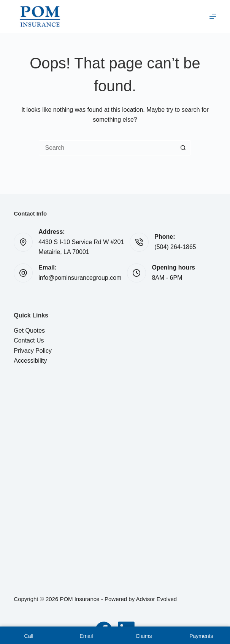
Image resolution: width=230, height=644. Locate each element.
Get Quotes (29, 331)
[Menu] (213, 16)
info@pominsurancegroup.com (80, 278)
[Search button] (183, 148)
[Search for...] (107, 148)
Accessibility (30, 361)
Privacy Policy (33, 351)
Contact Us (29, 340)
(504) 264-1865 (175, 247)
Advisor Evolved (157, 599)
